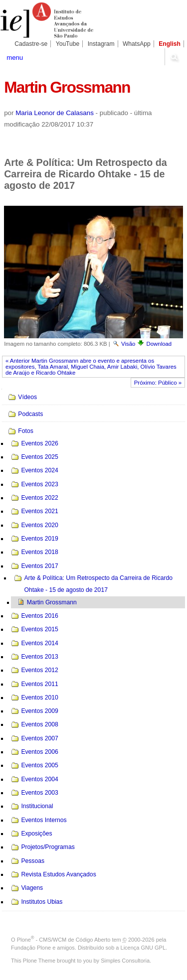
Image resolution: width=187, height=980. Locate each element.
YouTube (68, 44)
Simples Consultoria (125, 961)
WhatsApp (137, 44)
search (174, 57)
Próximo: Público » (158, 383)
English (170, 44)
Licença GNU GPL (143, 948)
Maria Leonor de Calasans (55, 113)
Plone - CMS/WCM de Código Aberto (64, 940)
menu (15, 58)
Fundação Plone (31, 948)
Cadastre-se (31, 44)
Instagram (101, 44)
